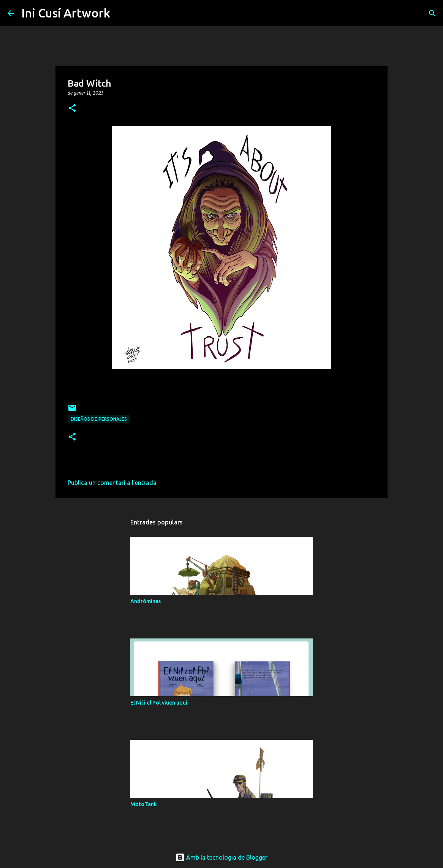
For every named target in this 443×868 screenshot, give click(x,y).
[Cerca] (121, 13)
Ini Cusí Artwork (66, 13)
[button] (72, 108)
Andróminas (146, 601)
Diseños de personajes (99, 419)
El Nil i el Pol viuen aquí (159, 703)
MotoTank (144, 804)
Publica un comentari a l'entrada (112, 483)
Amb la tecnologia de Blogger (221, 857)
